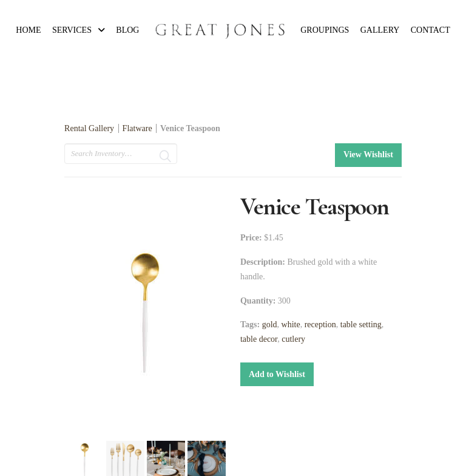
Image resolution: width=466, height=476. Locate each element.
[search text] (121, 154)
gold (270, 325)
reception (320, 325)
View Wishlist (368, 155)
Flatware (137, 128)
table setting (361, 325)
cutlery (293, 339)
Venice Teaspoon (190, 128)
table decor (259, 339)
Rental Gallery (89, 128)
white (291, 325)
